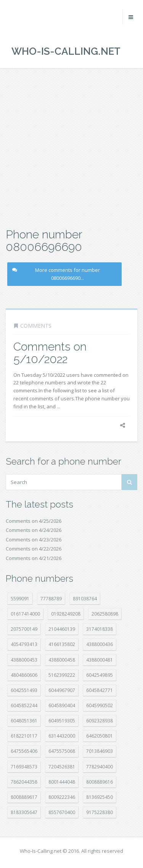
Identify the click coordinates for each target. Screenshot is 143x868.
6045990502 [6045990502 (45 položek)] (100, 705)
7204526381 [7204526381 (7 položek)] (62, 767)
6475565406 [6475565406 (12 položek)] (24, 751)
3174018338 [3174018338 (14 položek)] (100, 629)
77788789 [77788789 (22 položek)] (51, 599)
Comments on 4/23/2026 (34, 540)
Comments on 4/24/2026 (34, 530)
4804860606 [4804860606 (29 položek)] (24, 675)
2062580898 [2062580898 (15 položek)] (105, 614)
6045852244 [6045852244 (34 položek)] (24, 705)
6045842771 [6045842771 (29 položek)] (100, 690)
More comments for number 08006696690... (56, 274)
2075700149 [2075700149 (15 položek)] (24, 629)
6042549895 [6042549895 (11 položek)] (100, 675)
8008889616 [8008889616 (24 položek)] (100, 782)
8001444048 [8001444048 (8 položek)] (62, 782)
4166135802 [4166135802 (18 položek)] (62, 644)
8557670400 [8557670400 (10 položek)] (62, 812)
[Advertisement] (71, 147)
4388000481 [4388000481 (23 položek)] (100, 660)
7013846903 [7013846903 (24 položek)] (100, 751)
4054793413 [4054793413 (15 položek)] (24, 644)
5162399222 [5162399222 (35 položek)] (62, 675)
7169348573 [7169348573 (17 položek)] (24, 767)
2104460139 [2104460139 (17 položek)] (62, 629)
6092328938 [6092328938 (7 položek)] (100, 721)
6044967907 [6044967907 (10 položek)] (62, 690)
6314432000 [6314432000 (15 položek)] (62, 736)
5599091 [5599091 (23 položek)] (20, 599)
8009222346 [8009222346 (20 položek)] (62, 797)
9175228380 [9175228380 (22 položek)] (100, 812)
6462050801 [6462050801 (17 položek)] (100, 736)
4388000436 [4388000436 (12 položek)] (100, 644)
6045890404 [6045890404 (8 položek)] (62, 705)
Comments (36, 326)
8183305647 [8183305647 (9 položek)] (24, 812)
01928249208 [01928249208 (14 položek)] (66, 614)
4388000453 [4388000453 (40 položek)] (24, 660)
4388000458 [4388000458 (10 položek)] (62, 660)
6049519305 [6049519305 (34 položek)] (62, 721)
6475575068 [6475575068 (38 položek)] (62, 751)
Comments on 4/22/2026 (34, 549)
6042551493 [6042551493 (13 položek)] (24, 690)
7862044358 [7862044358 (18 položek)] (24, 782)
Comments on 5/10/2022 (50, 353)
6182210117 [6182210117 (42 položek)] (24, 736)
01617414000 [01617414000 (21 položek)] (25, 614)
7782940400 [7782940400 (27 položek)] (100, 767)
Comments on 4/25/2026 (34, 521)
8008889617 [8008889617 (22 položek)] (24, 797)
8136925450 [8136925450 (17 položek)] (100, 797)
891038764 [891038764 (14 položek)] (85, 599)
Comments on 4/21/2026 (34, 558)
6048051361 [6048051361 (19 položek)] (24, 721)
